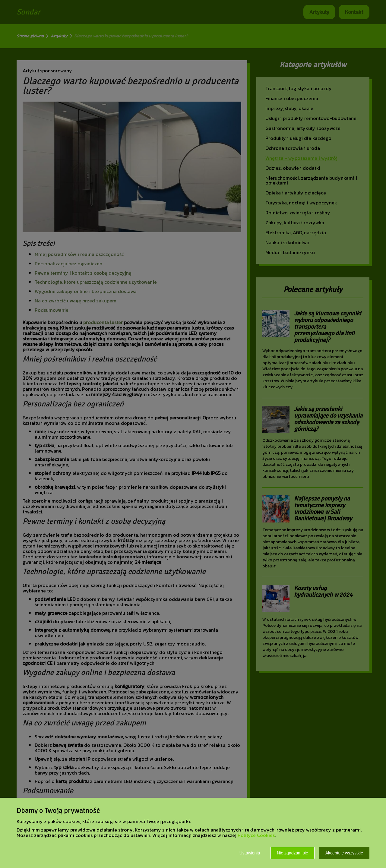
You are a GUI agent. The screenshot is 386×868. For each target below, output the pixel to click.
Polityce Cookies (256, 835)
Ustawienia (250, 853)
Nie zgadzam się (293, 853)
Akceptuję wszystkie (344, 853)
